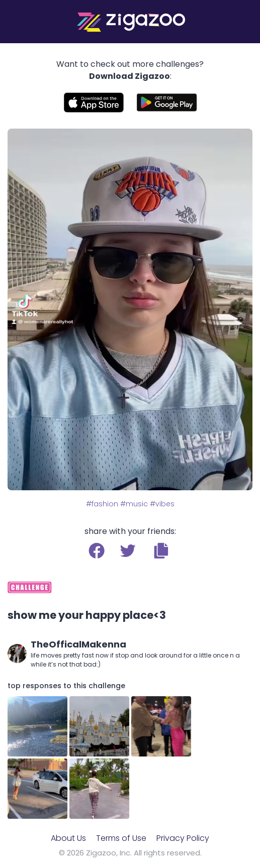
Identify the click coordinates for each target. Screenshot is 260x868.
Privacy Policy (183, 838)
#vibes (162, 504)
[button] (161, 551)
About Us (68, 838)
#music (134, 504)
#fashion (102, 504)
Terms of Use (121, 838)
